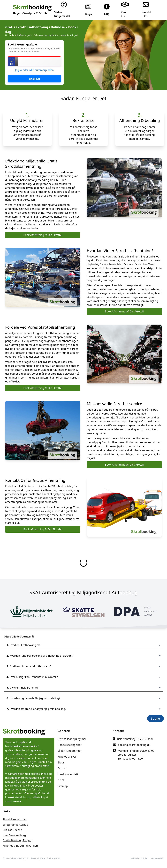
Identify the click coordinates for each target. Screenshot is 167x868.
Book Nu (34, 79)
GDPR (61, 780)
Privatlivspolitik (139, 858)
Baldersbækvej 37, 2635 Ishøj (135, 739)
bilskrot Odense (12, 830)
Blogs (61, 762)
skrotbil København (15, 819)
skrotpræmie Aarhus (15, 825)
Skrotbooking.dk (20, 858)
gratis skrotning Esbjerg (17, 840)
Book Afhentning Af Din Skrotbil (43, 235)
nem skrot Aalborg (14, 835)
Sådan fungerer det (69, 751)
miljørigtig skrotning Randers (21, 846)
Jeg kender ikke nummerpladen (34, 70)
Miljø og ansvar (67, 757)
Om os (62, 768)
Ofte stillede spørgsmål (72, 739)
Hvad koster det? (68, 774)
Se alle (155, 718)
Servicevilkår (158, 858)
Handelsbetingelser (69, 745)
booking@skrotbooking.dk (134, 745)
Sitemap (63, 786)
